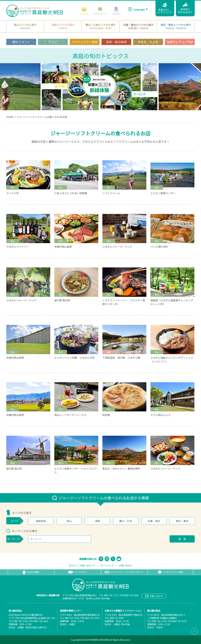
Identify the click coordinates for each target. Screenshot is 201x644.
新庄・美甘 (182, 521)
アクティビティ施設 (85, 42)
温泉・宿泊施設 (116, 42)
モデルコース (100, 11)
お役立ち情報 (31, 572)
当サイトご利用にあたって (82, 565)
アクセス (116, 11)
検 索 (182, 539)
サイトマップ (107, 565)
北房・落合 (154, 521)
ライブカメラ (77, 572)
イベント (84, 11)
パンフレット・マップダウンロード (124, 572)
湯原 (97, 521)
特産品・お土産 (148, 42)
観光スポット (21, 42)
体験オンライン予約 (180, 42)
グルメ (53, 42)
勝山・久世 (126, 521)
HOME (10, 117)
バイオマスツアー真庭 (170, 572)
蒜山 (69, 521)
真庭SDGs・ (165, 8)
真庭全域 (41, 521)
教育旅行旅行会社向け (185, 8)
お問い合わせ (125, 565)
